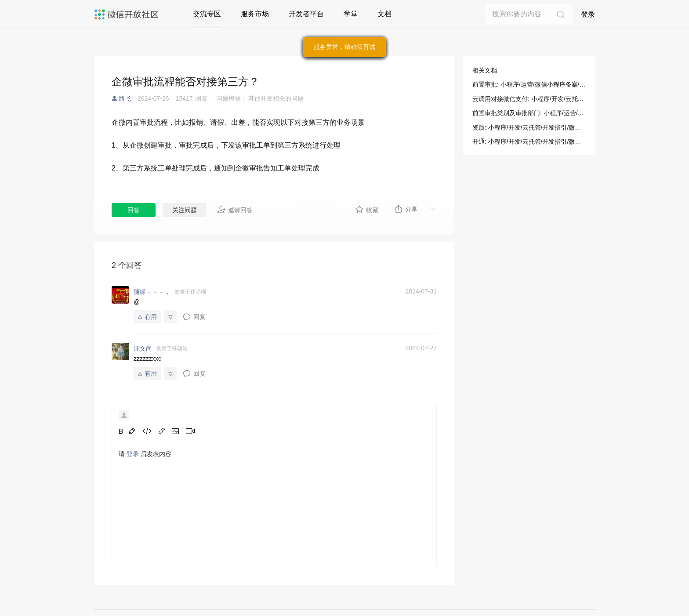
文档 (384, 14)
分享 (406, 209)
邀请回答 (235, 210)
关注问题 (185, 210)
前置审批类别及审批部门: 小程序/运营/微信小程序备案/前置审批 (529, 113)
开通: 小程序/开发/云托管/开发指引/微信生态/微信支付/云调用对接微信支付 (529, 141)
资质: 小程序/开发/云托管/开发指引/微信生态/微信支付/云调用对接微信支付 (529, 127)
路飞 (125, 98)
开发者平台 (306, 14)
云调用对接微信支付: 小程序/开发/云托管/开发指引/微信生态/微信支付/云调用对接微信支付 (529, 99)
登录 (588, 14)
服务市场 (255, 14)
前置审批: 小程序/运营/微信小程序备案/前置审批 (529, 84)
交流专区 (207, 14)
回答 (134, 210)
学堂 (351, 14)
